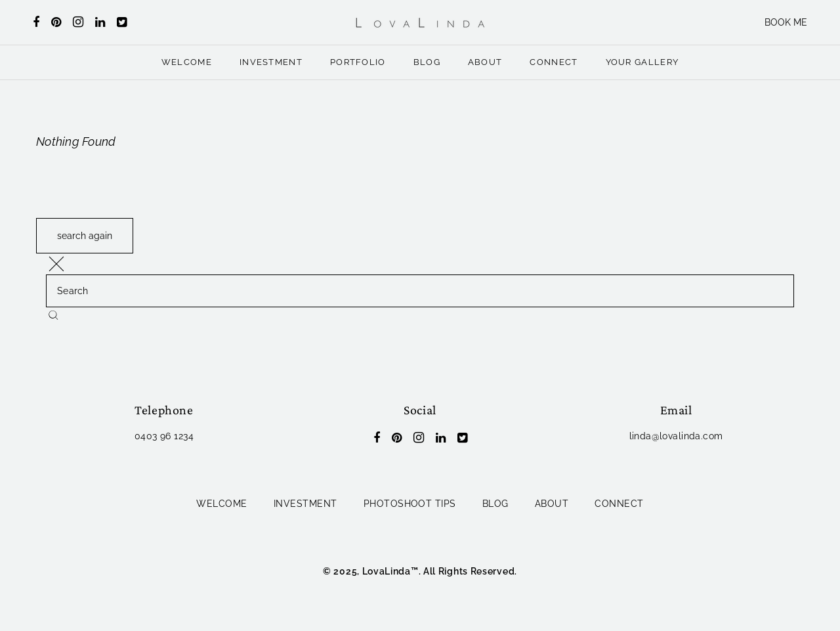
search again (85, 236)
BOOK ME (786, 22)
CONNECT (554, 62)
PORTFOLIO (358, 62)
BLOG (427, 62)
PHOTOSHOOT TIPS (410, 504)
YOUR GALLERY (642, 62)
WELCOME (187, 62)
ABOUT (485, 62)
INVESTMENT (271, 62)
